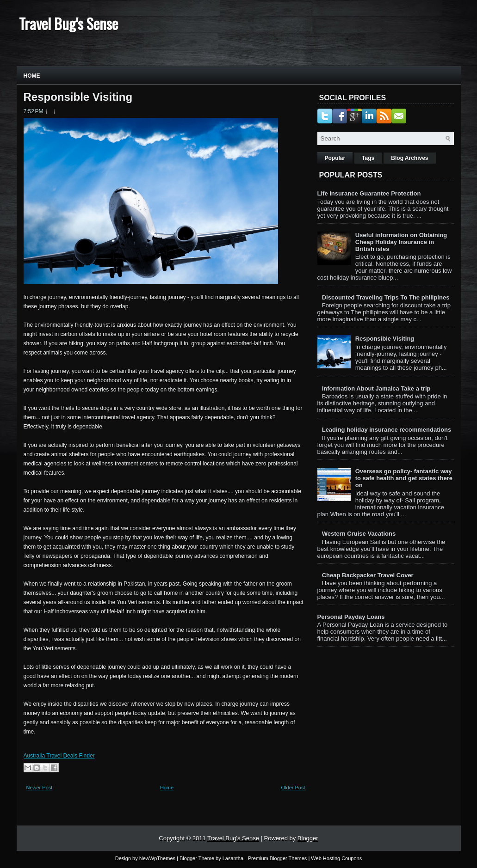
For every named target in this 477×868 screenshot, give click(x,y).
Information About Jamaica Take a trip (376, 388)
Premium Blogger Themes (278, 858)
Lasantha (233, 858)
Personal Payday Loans (351, 617)
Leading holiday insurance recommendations (387, 430)
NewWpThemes (157, 858)
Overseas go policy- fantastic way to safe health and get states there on (404, 478)
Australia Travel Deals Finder (59, 756)
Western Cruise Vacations (359, 534)
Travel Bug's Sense (68, 23)
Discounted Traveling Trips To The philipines (386, 297)
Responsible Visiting (78, 97)
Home (32, 76)
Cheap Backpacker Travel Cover (368, 575)
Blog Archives (409, 158)
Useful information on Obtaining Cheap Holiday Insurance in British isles (401, 242)
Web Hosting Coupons (336, 858)
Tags (368, 158)
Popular (335, 158)
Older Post (293, 788)
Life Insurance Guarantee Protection (369, 193)
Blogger (308, 838)
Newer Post (40, 788)
